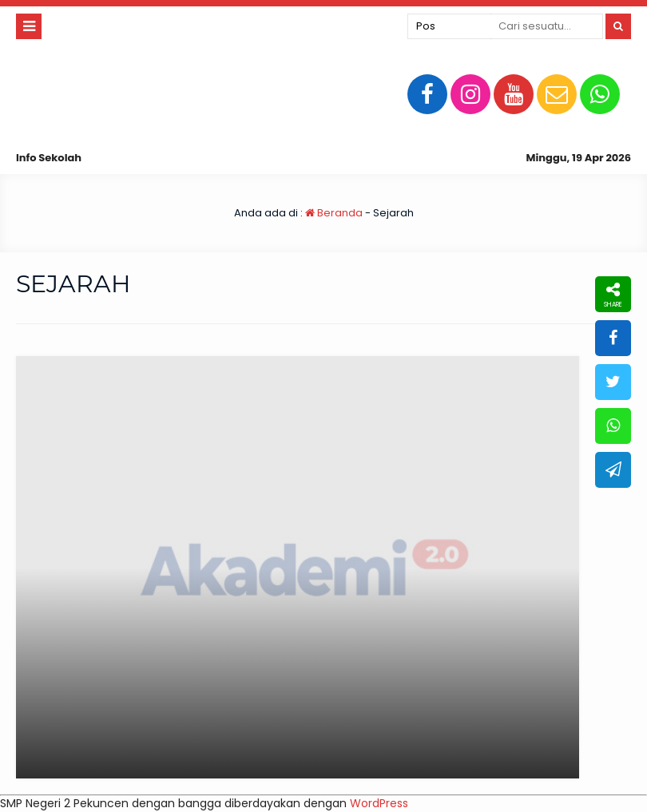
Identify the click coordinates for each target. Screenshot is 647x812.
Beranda (334, 213)
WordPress (379, 803)
